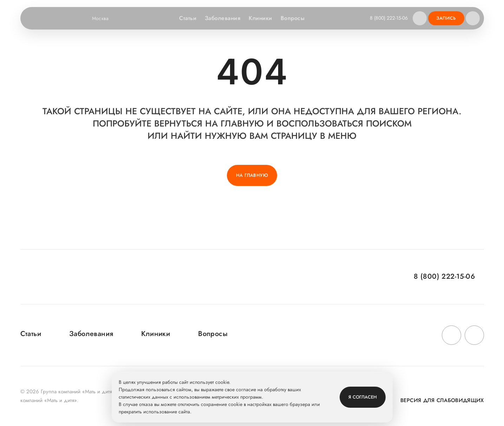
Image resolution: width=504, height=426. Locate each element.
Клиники (260, 18)
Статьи (188, 18)
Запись (446, 18)
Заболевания (222, 18)
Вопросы (293, 18)
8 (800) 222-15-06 (389, 18)
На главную (252, 175)
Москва (105, 18)
